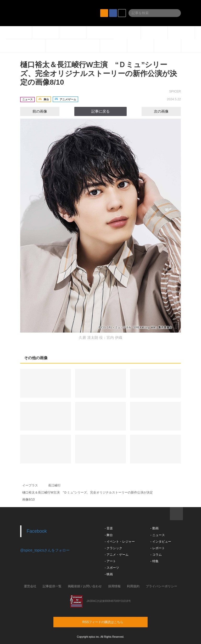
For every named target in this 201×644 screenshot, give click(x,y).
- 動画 (154, 528)
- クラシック (113, 548)
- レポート (157, 548)
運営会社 (30, 586)
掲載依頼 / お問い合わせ (85, 586)
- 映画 (109, 574)
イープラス (30, 485)
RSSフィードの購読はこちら (110, 622)
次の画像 (166, 111)
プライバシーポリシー (161, 586)
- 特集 (154, 561)
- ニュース (157, 535)
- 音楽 (109, 528)
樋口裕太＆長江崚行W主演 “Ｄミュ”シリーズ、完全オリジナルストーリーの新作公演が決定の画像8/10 (99, 73)
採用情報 (114, 586)
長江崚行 (54, 485)
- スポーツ (112, 568)
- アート (110, 561)
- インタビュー (161, 542)
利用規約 (133, 586)
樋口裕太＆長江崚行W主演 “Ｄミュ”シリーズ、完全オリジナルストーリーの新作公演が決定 (88, 492)
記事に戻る (100, 111)
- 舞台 (109, 535)
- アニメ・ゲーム (117, 555)
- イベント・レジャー (120, 542)
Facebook (37, 531)
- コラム (156, 555)
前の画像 (35, 111)
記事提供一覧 (52, 586)
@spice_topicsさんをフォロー (45, 550)
